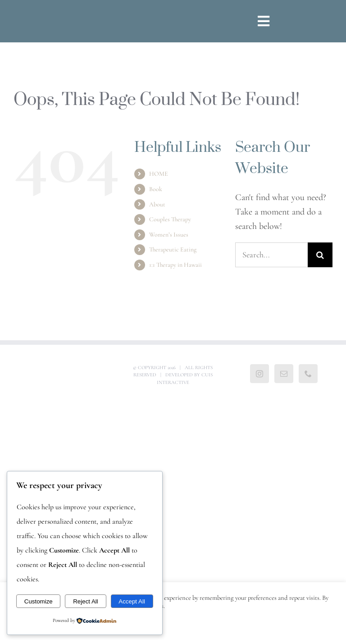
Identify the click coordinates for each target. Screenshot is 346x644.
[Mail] (284, 374)
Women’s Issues (169, 235)
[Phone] (308, 374)
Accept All (132, 601)
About (157, 204)
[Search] (320, 255)
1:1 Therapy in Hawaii (175, 265)
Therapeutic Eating (173, 249)
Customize (39, 601)
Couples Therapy (170, 219)
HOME (159, 174)
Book (156, 189)
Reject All (86, 601)
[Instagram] (259, 374)
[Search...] (271, 255)
